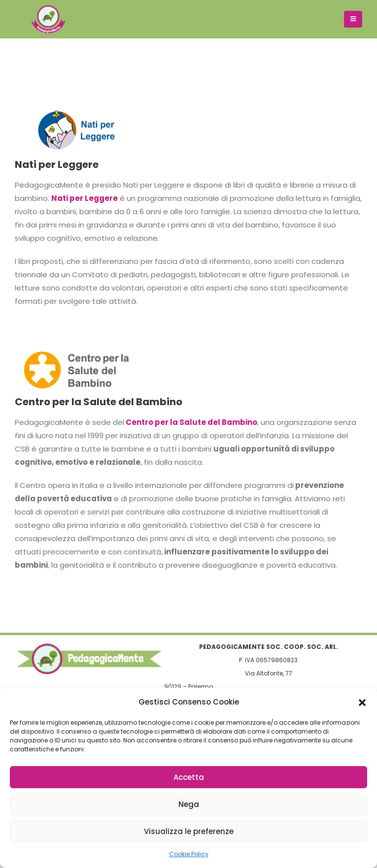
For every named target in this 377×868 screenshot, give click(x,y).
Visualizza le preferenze (189, 831)
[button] (362, 702)
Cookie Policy (189, 854)
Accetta (189, 777)
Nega (189, 804)
